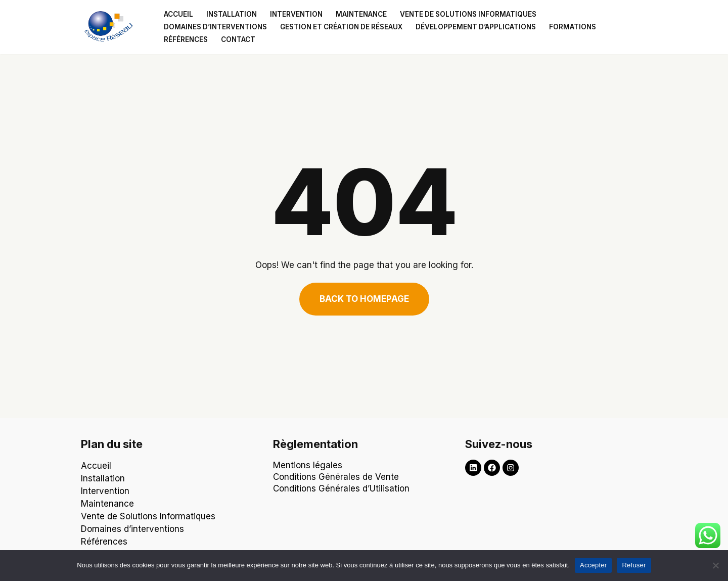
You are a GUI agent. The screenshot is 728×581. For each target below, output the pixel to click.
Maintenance (361, 14)
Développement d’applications (476, 27)
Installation (232, 14)
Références (186, 39)
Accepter (593, 565)
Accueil (178, 14)
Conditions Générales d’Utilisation (343, 488)
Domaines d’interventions (215, 27)
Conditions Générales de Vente (336, 477)
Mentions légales (308, 465)
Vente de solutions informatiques (468, 14)
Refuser (634, 565)
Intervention (296, 14)
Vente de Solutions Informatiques (148, 516)
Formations (573, 27)
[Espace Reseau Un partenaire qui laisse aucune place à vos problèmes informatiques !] (111, 27)
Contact (238, 39)
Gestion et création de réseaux (341, 27)
